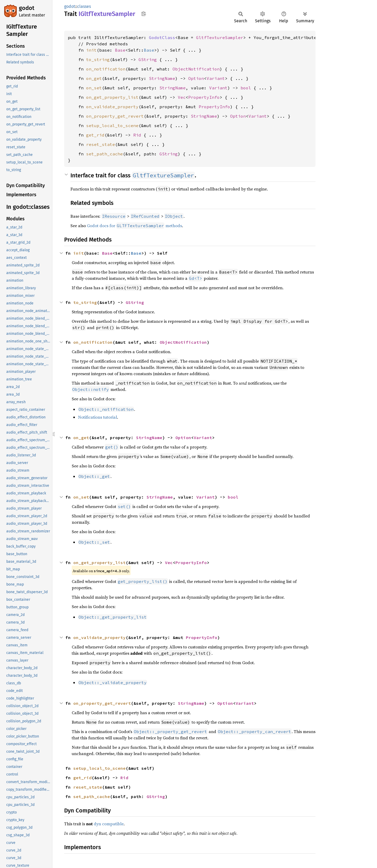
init (91, 50)
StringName (162, 78)
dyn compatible (109, 824)
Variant (216, 78)
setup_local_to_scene (112, 125)
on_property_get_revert (115, 116)
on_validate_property (112, 107)
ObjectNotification (196, 69)
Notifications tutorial (98, 417)
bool (246, 88)
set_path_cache (104, 154)
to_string (98, 59)
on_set (94, 88)
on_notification (106, 69)
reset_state (101, 144)
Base (120, 50)
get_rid (95, 135)
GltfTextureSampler (220, 37)
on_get (94, 78)
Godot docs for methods (134, 226)
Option (196, 78)
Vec (182, 97)
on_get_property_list (112, 97)
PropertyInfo (204, 97)
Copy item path (144, 14)
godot (27, 8)
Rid (137, 135)
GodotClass (162, 37)
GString (148, 59)
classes (84, 6)
